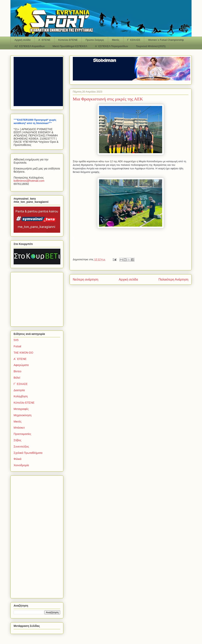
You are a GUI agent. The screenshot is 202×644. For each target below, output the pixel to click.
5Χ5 (16, 340)
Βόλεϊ (17, 378)
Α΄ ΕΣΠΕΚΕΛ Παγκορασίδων (112, 46)
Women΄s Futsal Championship (166, 40)
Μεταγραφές (21, 409)
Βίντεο (17, 371)
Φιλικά (17, 459)
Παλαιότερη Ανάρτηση (173, 279)
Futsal (17, 346)
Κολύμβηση (21, 396)
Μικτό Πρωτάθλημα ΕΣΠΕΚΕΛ (70, 46)
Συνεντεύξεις (21, 447)
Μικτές (116, 40)
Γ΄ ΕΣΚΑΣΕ (134, 40)
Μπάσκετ (19, 428)
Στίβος (17, 440)
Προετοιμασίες (22, 434)
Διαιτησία (19, 390)
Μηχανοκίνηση (23, 415)
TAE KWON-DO (23, 353)
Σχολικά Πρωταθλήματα (28, 453)
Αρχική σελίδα (23, 40)
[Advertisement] (38, 298)
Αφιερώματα (21, 365)
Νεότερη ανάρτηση (86, 279)
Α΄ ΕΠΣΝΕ (44, 40)
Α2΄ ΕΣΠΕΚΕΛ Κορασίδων (30, 46)
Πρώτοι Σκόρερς (95, 40)
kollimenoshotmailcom (29, 181)
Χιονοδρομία (21, 465)
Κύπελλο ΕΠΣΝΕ (68, 40)
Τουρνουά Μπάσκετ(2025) (151, 46)
